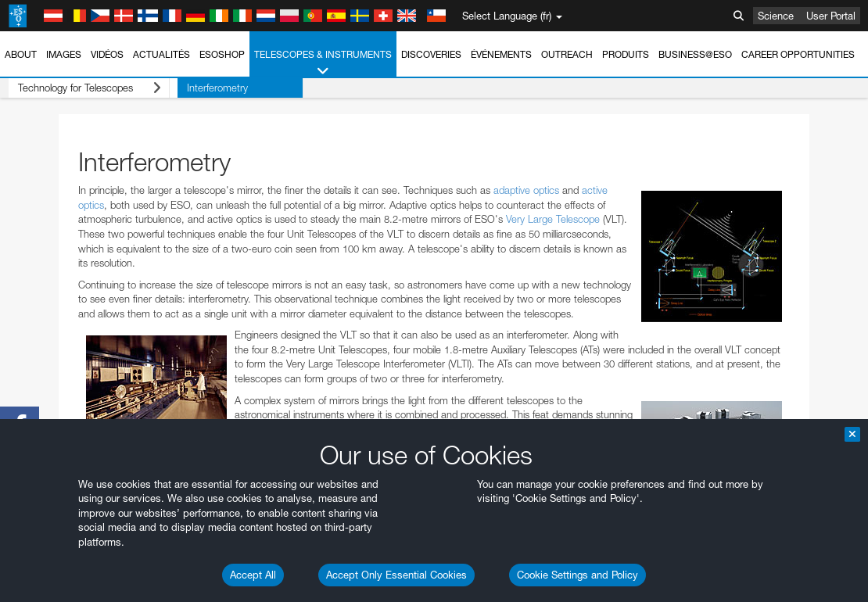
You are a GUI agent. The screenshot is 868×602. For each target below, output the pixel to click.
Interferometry (201, 88)
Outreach (567, 54)
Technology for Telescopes (81, 88)
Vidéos (107, 54)
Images (64, 54)
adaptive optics (526, 190)
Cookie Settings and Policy (577, 575)
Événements (501, 54)
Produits (626, 54)
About (21, 54)
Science (776, 16)
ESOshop (222, 54)
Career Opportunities (798, 54)
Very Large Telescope (553, 219)
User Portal (831, 16)
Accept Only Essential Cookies (396, 575)
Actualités (161, 54)
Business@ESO (695, 54)
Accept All (253, 575)
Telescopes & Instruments (323, 63)
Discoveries (431, 54)
